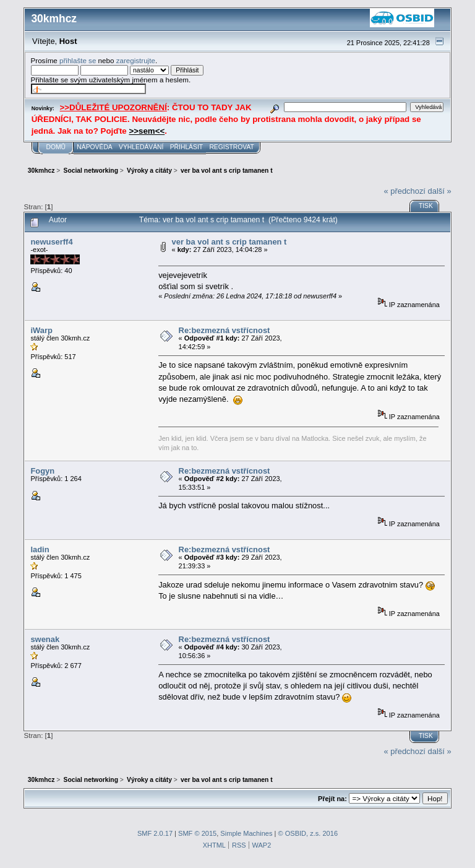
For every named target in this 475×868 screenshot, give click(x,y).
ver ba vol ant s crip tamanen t (229, 242)
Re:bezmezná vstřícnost (225, 330)
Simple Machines (246, 833)
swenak (45, 639)
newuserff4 (51, 242)
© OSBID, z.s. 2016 (308, 833)
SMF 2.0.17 (155, 833)
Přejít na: (332, 799)
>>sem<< (147, 131)
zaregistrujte (136, 60)
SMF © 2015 (197, 833)
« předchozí (405, 191)
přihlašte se (78, 60)
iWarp (41, 330)
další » (440, 191)
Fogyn (42, 471)
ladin (40, 549)
